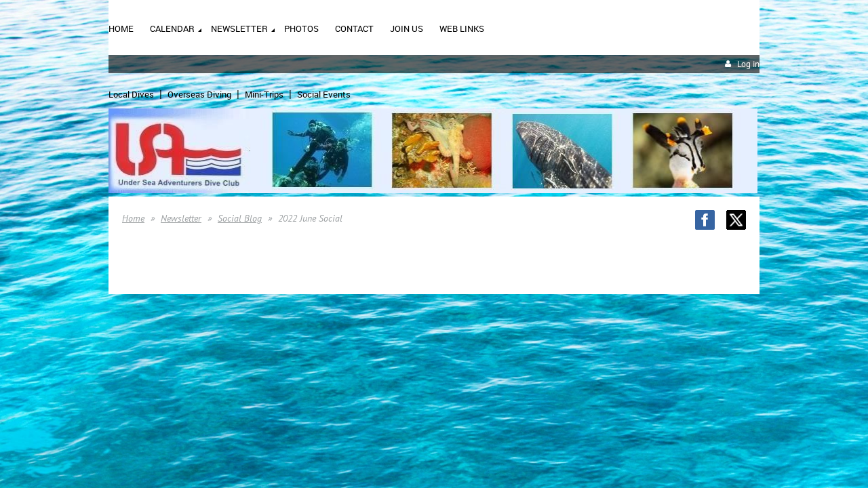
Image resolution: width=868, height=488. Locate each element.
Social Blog (240, 218)
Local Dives (131, 94)
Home (133, 218)
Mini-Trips (264, 94)
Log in (748, 64)
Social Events (324, 94)
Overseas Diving (199, 94)
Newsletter (181, 218)
